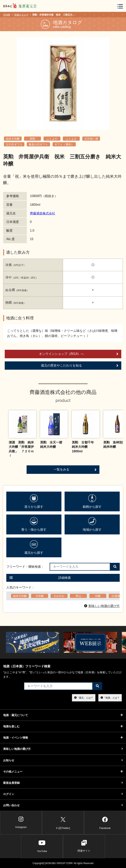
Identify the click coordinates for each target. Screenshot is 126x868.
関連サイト (84, 846)
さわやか (59, 596)
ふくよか (52, 139)
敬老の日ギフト (38, 144)
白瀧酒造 (117, 596)
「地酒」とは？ (110, 698)
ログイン (63, 794)
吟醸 (98, 596)
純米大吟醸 (13, 139)
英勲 (32, 139)
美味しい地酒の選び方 (102, 606)
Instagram (21, 822)
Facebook (105, 822)
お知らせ (63, 760)
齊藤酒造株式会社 (43, 213)
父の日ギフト (14, 144)
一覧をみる (75, 470)
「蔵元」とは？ (84, 698)
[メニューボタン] (120, 6)
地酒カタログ (21, 15)
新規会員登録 (63, 783)
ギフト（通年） (64, 144)
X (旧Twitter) (63, 822)
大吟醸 (40, 596)
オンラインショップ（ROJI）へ (79, 354)
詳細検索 (40, 578)
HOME (7, 15)
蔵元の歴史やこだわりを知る (80, 366)
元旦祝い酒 (91, 139)
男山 (78, 596)
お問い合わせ (63, 805)
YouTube (42, 846)
